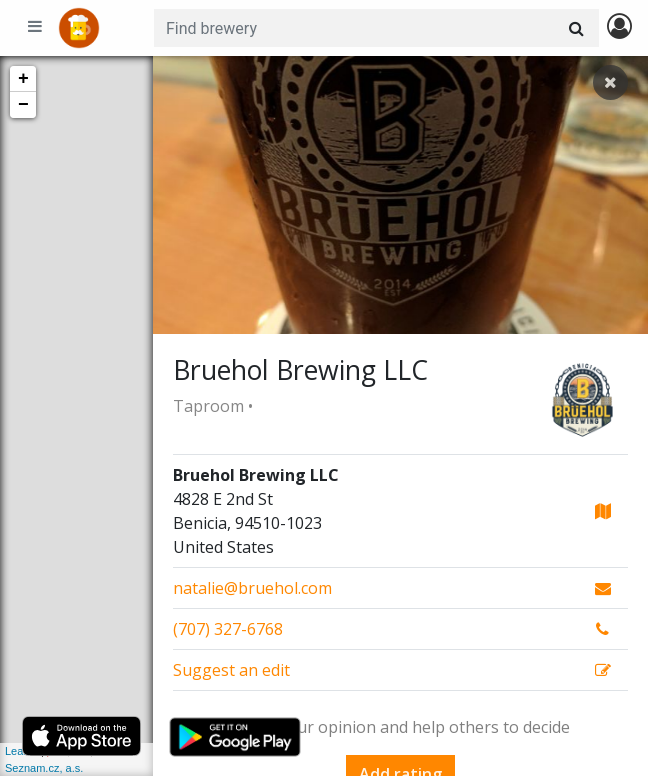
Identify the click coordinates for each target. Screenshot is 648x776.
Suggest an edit (231, 670)
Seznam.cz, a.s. (44, 768)
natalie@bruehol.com (252, 588)
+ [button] (23, 79)
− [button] (23, 105)
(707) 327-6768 (228, 629)
